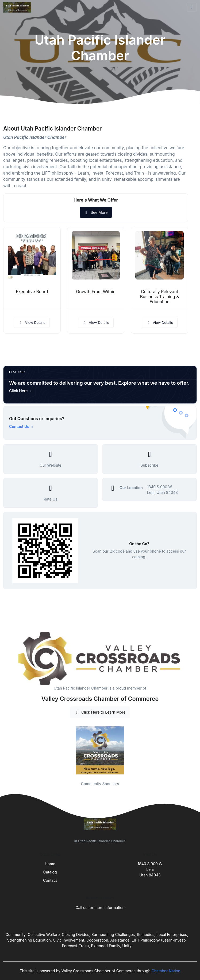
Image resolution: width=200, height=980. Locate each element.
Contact (50, 880)
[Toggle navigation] (192, 7)
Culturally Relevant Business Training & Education (160, 297)
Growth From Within (96, 292)
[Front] (18, 7)
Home (50, 864)
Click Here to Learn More (100, 712)
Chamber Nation (166, 971)
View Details (32, 322)
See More (96, 212)
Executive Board (32, 292)
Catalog (50, 872)
